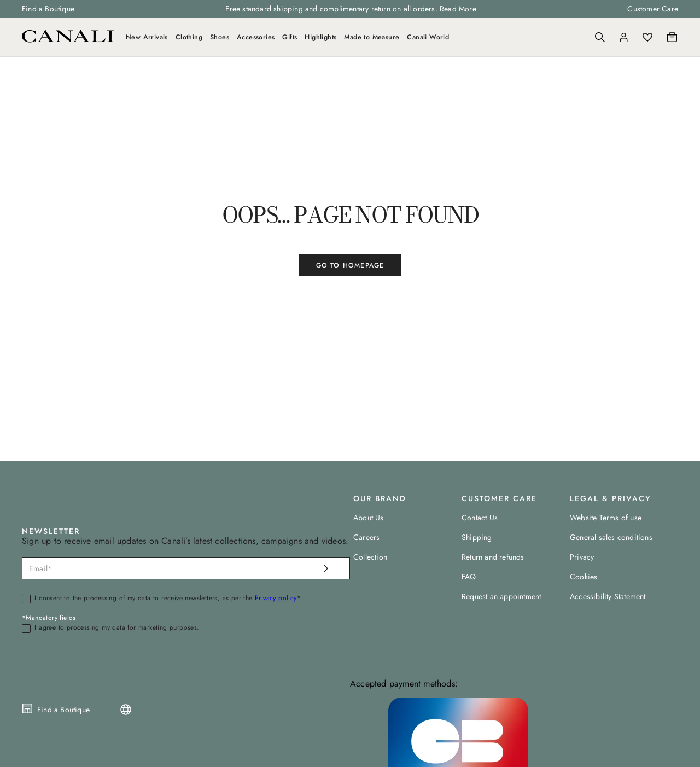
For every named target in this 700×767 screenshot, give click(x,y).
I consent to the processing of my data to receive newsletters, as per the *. (168, 599)
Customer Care (653, 9)
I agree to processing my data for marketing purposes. (117, 628)
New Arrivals (147, 37)
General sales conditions (611, 537)
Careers (366, 537)
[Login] (624, 37)
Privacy (582, 557)
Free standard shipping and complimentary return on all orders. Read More (351, 9)
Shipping (477, 537)
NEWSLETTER (51, 531)
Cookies (584, 577)
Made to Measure (372, 37)
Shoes (220, 37)
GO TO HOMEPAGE (350, 265)
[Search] (600, 37)
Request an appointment (501, 596)
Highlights (320, 37)
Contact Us (480, 518)
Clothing (189, 37)
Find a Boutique (48, 9)
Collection (370, 557)
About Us (369, 518)
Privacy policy (276, 598)
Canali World (428, 37)
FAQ (469, 577)
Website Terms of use (606, 518)
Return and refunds (493, 557)
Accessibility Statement (608, 596)
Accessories (256, 37)
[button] (600, 37)
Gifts (290, 37)
